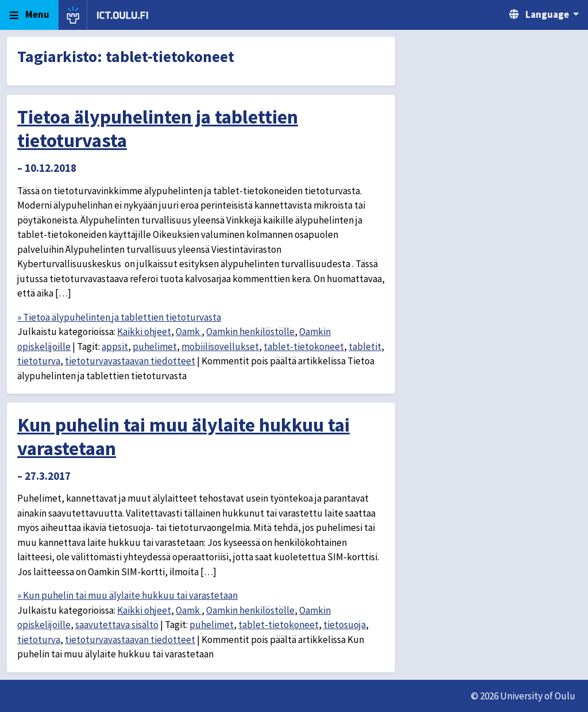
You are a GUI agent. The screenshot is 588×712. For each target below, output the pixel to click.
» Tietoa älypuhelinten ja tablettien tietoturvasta (119, 317)
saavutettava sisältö (117, 625)
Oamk (189, 332)
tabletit (365, 347)
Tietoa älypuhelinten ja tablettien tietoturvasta (158, 128)
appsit (115, 347)
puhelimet (155, 347)
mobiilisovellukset (220, 347)
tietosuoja (345, 625)
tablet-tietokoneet (304, 347)
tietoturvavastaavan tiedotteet (130, 361)
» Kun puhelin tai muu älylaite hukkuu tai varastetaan (127, 595)
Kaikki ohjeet (144, 332)
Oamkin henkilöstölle (250, 332)
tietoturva (39, 361)
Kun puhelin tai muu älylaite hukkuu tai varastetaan (183, 436)
